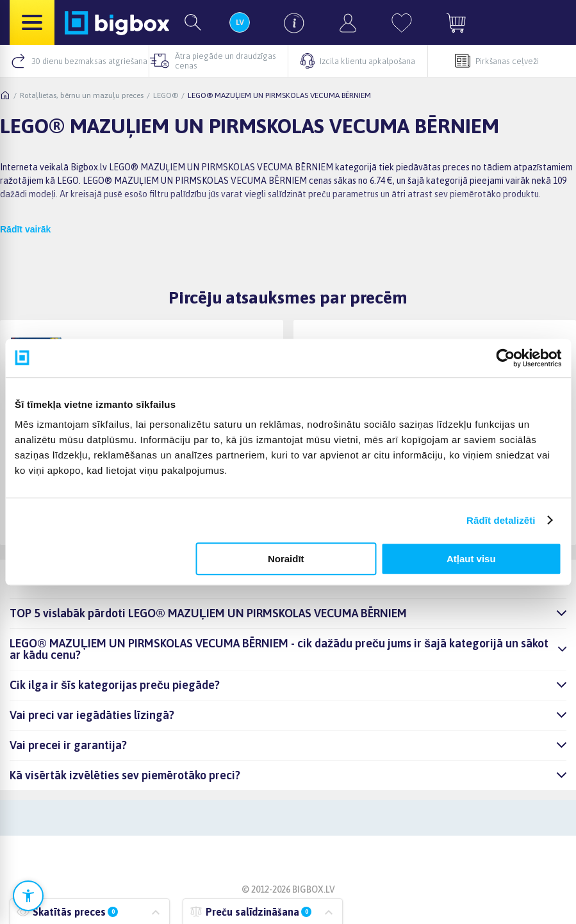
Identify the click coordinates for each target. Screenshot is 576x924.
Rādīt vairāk (25, 229)
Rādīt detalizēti (501, 520)
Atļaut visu (471, 559)
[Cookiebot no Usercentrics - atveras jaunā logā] (505, 358)
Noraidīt (286, 559)
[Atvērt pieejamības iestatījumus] (28, 896)
